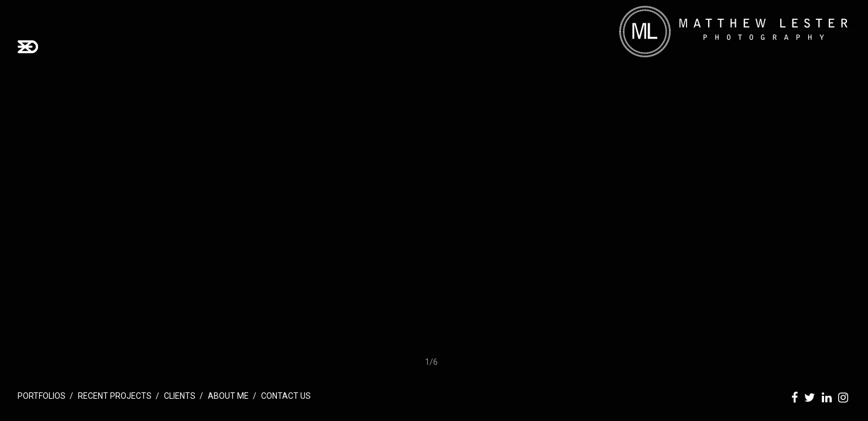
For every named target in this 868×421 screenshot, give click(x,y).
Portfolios (42, 396)
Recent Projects (115, 396)
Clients (180, 396)
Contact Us (286, 396)
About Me (228, 396)
